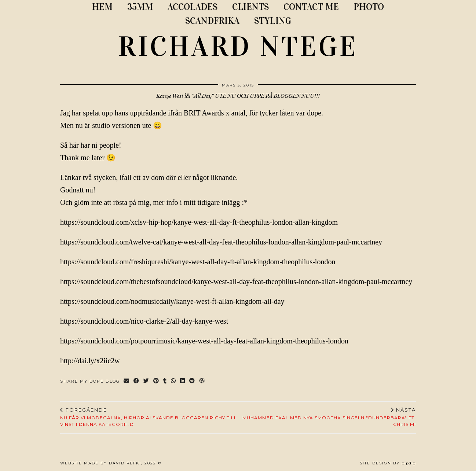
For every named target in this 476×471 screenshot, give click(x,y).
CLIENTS (250, 7)
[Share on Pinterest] (156, 381)
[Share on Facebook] (137, 381)
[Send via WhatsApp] (174, 381)
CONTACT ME (311, 7)
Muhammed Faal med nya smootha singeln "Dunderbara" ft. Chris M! (327, 417)
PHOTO (369, 7)
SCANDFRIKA (212, 21)
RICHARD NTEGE (238, 47)
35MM (140, 7)
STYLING (273, 21)
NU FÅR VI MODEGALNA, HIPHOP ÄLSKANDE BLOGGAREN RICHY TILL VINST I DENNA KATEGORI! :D (149, 417)
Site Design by (388, 463)
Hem (102, 7)
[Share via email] (127, 381)
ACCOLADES (193, 7)
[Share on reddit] (192, 381)
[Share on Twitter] (147, 381)
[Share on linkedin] (183, 381)
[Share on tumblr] (165, 381)
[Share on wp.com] (202, 381)
